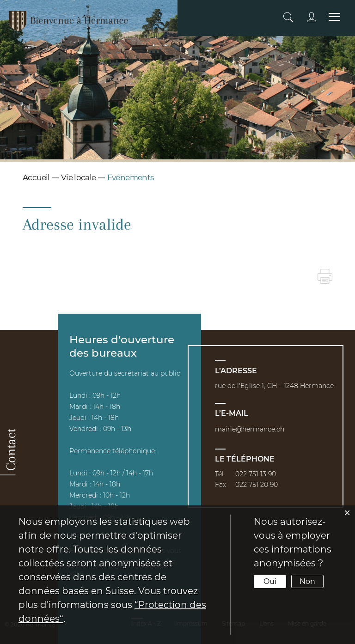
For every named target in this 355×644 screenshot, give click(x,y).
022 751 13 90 (256, 474)
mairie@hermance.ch (250, 429)
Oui (270, 581)
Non (307, 581)
